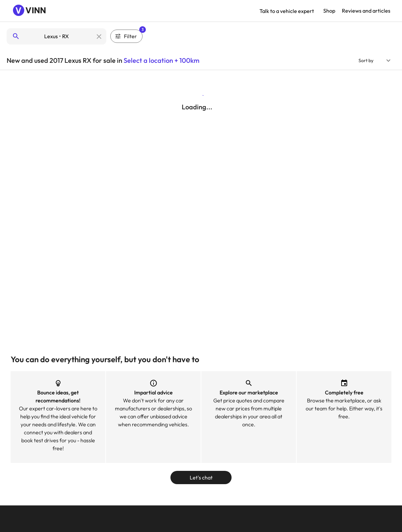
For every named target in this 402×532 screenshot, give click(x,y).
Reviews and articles (366, 11)
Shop (329, 11)
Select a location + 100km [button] (161, 60)
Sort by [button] (366, 60)
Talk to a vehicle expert (287, 11)
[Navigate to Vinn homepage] (30, 11)
